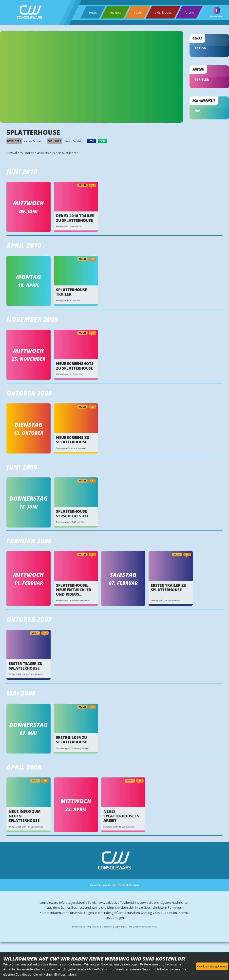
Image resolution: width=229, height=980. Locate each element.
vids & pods (163, 12)
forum (189, 12)
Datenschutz (79, 927)
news (93, 12)
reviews (115, 12)
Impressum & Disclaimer (100, 927)
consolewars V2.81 (148, 927)
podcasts (123, 885)
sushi (138, 12)
